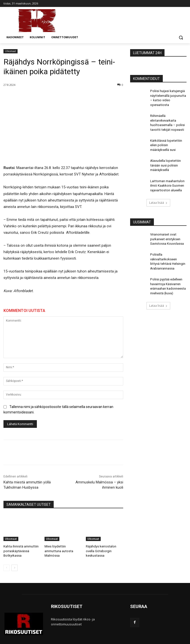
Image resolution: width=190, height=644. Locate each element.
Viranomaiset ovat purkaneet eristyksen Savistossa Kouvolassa (166, 232)
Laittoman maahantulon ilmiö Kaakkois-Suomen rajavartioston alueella (167, 179)
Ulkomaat (11, 51)
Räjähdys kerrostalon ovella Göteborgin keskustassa (100, 550)
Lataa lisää (158, 196)
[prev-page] (7, 567)
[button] (181, 37)
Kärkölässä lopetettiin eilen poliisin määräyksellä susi (165, 141)
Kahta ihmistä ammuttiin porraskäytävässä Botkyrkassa (20, 550)
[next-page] (14, 567)
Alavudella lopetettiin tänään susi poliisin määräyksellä (165, 160)
